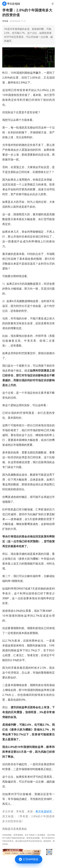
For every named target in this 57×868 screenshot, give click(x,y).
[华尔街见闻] (11, 4)
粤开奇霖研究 (44, 811)
